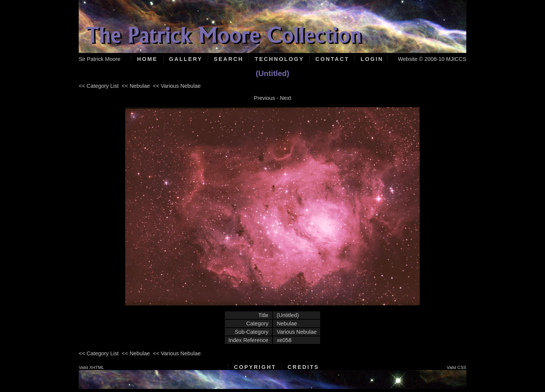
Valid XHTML (91, 367)
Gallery (186, 59)
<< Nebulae (136, 86)
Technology (279, 59)
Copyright (255, 367)
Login (372, 59)
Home (147, 59)
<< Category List (99, 86)
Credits (303, 367)
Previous (265, 98)
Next (286, 98)
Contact (332, 59)
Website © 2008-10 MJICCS (432, 59)
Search (229, 59)
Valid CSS (456, 367)
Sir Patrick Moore (100, 59)
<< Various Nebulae (177, 86)
